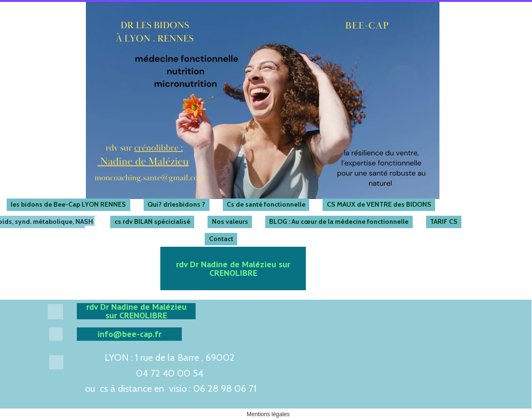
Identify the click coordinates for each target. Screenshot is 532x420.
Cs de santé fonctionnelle (266, 204)
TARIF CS (444, 221)
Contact (221, 239)
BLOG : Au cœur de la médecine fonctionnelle (339, 221)
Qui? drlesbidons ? (176, 204)
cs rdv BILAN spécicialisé (152, 221)
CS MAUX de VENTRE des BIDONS (379, 204)
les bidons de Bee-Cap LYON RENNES (68, 204)
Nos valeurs (230, 221)
